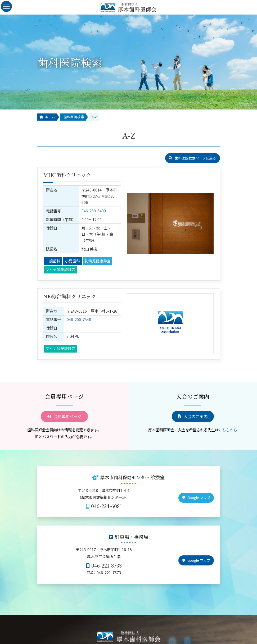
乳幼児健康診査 (98, 248)
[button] (193, 158)
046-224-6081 (107, 495)
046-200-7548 (83, 308)
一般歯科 (53, 248)
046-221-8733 (107, 555)
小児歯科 (73, 248)
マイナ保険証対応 (60, 257)
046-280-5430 (94, 205)
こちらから (228, 419)
